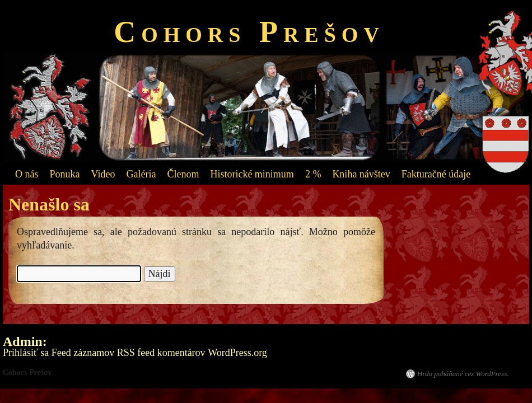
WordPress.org (237, 353)
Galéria (141, 174)
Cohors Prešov (249, 32)
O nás (27, 174)
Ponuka (65, 174)
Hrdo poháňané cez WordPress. (463, 374)
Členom (183, 174)
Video (103, 174)
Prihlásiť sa (26, 353)
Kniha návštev (361, 174)
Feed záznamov (83, 353)
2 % (313, 174)
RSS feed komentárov (161, 353)
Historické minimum (252, 174)
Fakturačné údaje (436, 174)
